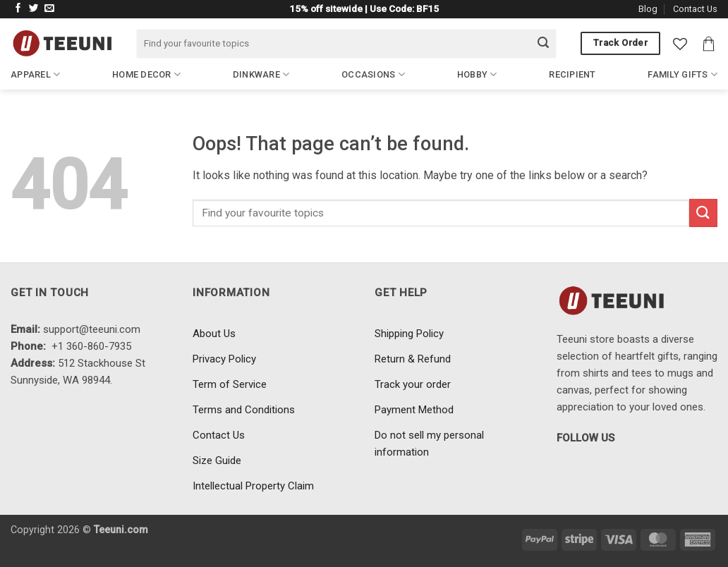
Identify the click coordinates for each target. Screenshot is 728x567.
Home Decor (146, 74)
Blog (648, 9)
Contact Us (695, 9)
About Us (214, 334)
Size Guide (217, 461)
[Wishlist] (680, 44)
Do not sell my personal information (429, 444)
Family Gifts (682, 74)
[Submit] (543, 44)
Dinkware (261, 74)
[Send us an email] (49, 9)
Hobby (477, 74)
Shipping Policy (409, 334)
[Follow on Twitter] (34, 9)
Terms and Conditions (244, 410)
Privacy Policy (224, 359)
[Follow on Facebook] (18, 9)
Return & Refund (413, 359)
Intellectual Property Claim (253, 486)
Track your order (413, 384)
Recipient (572, 74)
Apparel (35, 74)
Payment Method (414, 410)
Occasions (373, 74)
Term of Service (230, 384)
